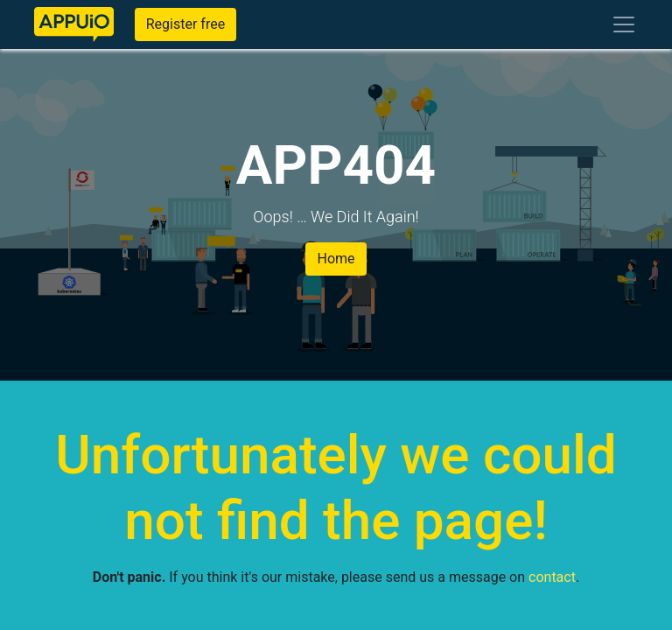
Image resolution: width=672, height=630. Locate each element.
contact (552, 577)
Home (336, 259)
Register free (185, 24)
